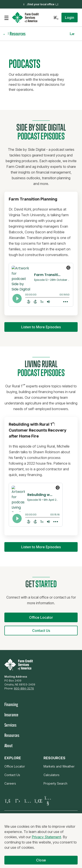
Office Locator (15, 766)
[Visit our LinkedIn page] (38, 801)
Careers (10, 783)
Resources (12, 736)
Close (41, 862)
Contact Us (12, 775)
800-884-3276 (24, 688)
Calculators (51, 775)
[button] (70, 18)
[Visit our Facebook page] (8, 801)
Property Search (55, 783)
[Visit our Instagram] (28, 801)
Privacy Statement (46, 839)
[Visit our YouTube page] (48, 801)
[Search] (56, 18)
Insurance (11, 715)
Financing (11, 705)
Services (10, 726)
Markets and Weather (59, 766)
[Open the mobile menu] (6, 18)
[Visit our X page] (18, 801)
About (8, 746)
